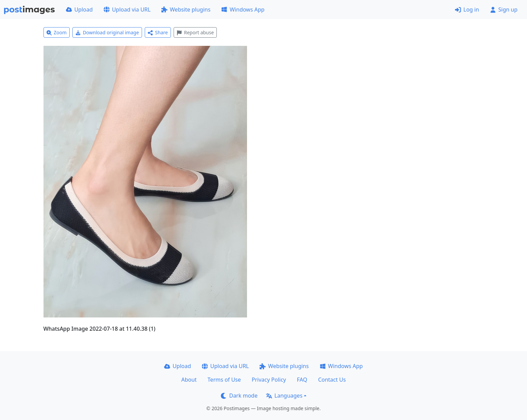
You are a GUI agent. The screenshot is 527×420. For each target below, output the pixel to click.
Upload (79, 10)
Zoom (57, 32)
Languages (284, 396)
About (189, 380)
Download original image (107, 32)
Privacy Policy (269, 380)
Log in (467, 10)
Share (158, 32)
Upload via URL (127, 10)
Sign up (504, 10)
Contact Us (332, 380)
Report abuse (195, 32)
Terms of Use (224, 380)
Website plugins (186, 10)
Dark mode (239, 396)
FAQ (302, 380)
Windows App (243, 10)
